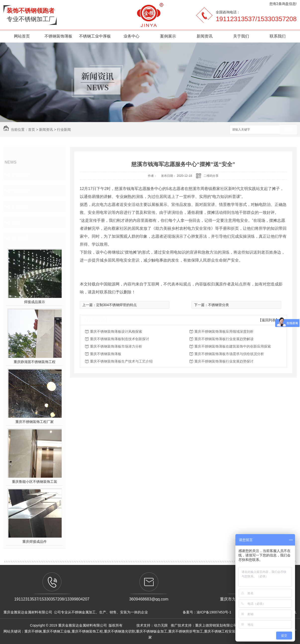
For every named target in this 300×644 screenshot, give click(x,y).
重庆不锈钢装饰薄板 (106, 354)
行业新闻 (64, 130)
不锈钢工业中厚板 (95, 36)
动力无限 (161, 625)
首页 (32, 130)
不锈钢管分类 (218, 305)
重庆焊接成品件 (35, 542)
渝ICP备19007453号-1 (214, 612)
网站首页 (22, 36)
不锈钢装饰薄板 (58, 36)
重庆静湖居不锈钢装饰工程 (35, 362)
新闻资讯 (205, 36)
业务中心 (131, 36)
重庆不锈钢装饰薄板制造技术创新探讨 (120, 339)
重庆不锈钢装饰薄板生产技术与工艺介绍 (121, 361)
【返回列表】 (269, 320)
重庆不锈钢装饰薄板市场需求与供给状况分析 (229, 354)
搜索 (288, 130)
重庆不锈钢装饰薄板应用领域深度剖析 (224, 331)
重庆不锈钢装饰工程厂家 (35, 422)
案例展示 (168, 36)
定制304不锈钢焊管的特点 (116, 305)
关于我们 (241, 36)
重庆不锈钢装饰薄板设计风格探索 (116, 331)
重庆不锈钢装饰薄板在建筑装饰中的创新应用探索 (233, 346)
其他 (15, 222)
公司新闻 (20, 175)
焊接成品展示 (35, 302)
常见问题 (20, 206)
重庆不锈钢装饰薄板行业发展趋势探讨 (224, 361)
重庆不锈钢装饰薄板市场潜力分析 (116, 346)
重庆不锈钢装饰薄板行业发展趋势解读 (224, 339)
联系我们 (278, 36)
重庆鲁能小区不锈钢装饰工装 (35, 482)
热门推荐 (20, 238)
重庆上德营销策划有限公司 (216, 625)
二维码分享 (211, 176)
